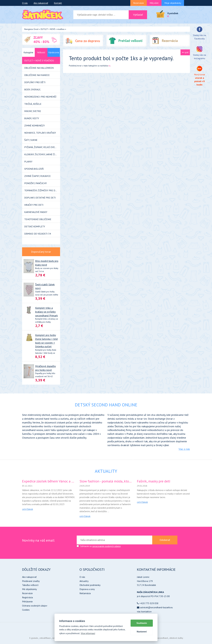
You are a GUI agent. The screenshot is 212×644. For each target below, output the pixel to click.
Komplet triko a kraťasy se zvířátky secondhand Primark (46, 312)
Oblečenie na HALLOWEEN (39, 68)
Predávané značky (31, 581)
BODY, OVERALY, (32, 89)
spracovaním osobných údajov (107, 546)
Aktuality (84, 581)
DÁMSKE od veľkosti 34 (38, 234)
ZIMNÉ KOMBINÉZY (35, 126)
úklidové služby (176, 638)
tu (110, 66)
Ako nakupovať (41, 3)
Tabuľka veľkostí (30, 585)
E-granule (34, 638)
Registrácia (27, 597)
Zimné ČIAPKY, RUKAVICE (37, 176)
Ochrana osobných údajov (35, 606)
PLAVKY (28, 162)
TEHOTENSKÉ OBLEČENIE (38, 219)
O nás (25, 3)
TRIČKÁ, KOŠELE (33, 104)
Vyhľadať (138, 15)
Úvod (36, 29)
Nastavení (142, 632)
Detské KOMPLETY (35, 226)
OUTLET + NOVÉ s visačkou (52, 29)
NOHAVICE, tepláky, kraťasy (40, 133)
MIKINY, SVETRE (33, 111)
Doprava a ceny (87, 589)
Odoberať (165, 540)
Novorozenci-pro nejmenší (40, 97)
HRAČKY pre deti (34, 205)
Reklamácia (85, 593)
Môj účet (154, 3)
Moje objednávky (173, 3)
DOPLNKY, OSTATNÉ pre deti (40, 198)
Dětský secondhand (159, 638)
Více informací (88, 633)
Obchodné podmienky (90, 585)
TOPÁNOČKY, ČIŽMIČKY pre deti (42, 190)
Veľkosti (41, 52)
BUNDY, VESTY (32, 118)
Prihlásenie (27, 601)
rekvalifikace (45, 638)
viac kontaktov (144, 611)
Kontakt (58, 3)
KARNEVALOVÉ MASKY (36, 212)
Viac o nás (184, 449)
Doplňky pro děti (35, 82)
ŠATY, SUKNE (31, 140)
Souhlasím (142, 623)
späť (185, 52)
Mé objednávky (29, 589)
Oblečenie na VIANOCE (37, 75)
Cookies (26, 610)
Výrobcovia (54, 52)
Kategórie (28, 52)
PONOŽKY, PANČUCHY (36, 183)
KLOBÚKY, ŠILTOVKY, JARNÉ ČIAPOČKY (42, 154)
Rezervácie (139, 3)
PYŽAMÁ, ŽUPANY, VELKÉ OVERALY (42, 147)
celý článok (28, 509)
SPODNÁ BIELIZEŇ (34, 169)
